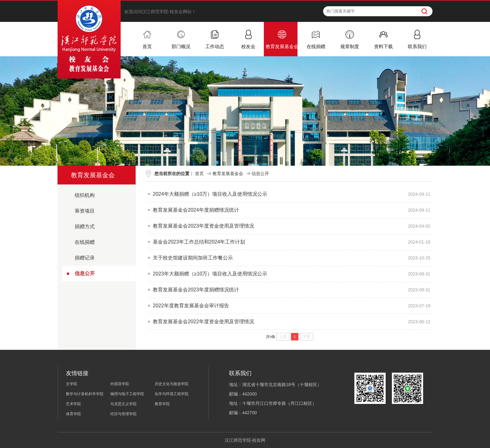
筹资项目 (85, 211)
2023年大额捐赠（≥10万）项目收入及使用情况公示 (210, 274)
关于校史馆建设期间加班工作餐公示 (193, 258)
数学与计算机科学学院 (85, 394)
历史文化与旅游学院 (172, 384)
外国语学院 (120, 384)
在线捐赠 (85, 242)
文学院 (72, 384)
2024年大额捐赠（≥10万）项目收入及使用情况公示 (210, 194)
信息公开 (85, 273)
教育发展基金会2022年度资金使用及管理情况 (203, 322)
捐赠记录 (85, 258)
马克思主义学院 (123, 404)
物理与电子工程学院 (127, 394)
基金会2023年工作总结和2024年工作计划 (199, 242)
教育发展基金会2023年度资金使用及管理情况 (203, 226)
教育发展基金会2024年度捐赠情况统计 (196, 210)
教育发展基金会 (228, 174)
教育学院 (162, 404)
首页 (199, 174)
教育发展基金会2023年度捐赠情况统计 (196, 290)
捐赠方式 (85, 227)
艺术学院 (73, 404)
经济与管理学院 (123, 414)
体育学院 (73, 414)
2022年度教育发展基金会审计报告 (191, 306)
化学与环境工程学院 (172, 394)
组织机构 (85, 195)
